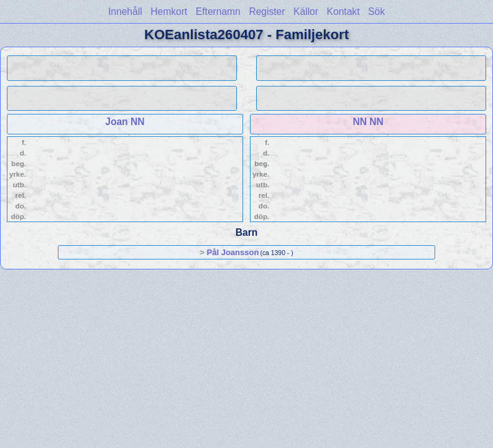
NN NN (368, 122)
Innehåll (125, 12)
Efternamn (218, 12)
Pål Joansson (233, 252)
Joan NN (125, 122)
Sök (376, 12)
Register (267, 12)
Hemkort (169, 12)
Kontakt (343, 12)
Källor (306, 12)
